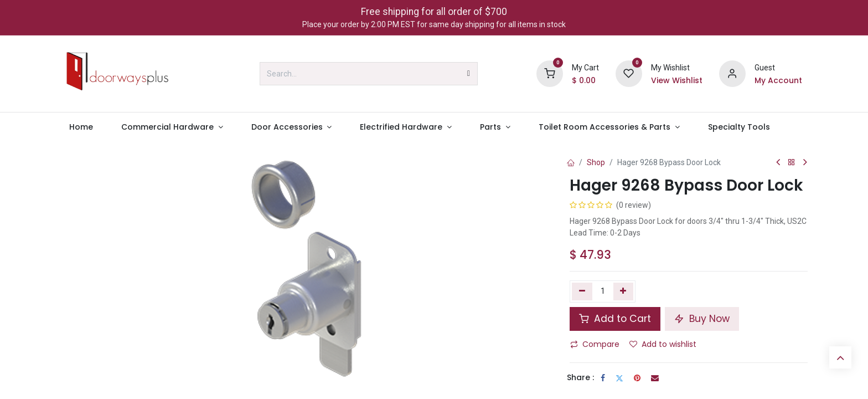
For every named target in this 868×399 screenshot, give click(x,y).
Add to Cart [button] (615, 319)
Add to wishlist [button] (663, 344)
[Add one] (624, 291)
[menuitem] (81, 127)
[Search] (469, 74)
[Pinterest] (637, 378)
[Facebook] (603, 378)
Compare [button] (595, 344)
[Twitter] (619, 378)
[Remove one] (582, 291)
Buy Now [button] (702, 319)
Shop (596, 162)
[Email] (655, 378)
